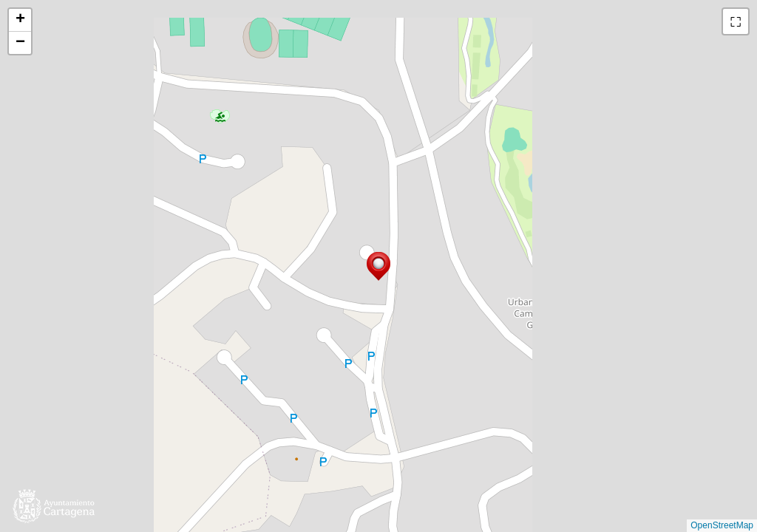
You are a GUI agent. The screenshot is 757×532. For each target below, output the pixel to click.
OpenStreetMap (722, 525)
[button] (378, 266)
